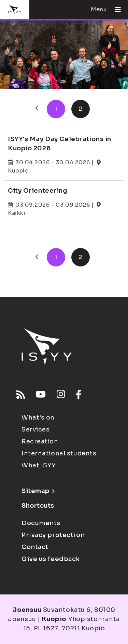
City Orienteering (38, 191)
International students (59, 453)
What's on (38, 417)
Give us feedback (51, 559)
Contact (35, 547)
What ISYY (39, 465)
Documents (41, 523)
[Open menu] (115, 10)
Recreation (40, 441)
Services (35, 429)
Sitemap (38, 491)
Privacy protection (53, 535)
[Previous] (37, 109)
